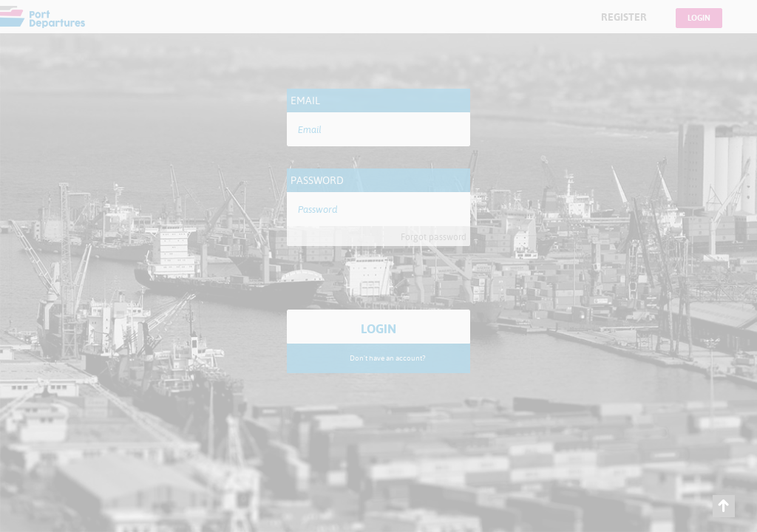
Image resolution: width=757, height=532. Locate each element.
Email (305, 100)
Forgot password (434, 237)
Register (624, 17)
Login (699, 18)
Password (317, 180)
